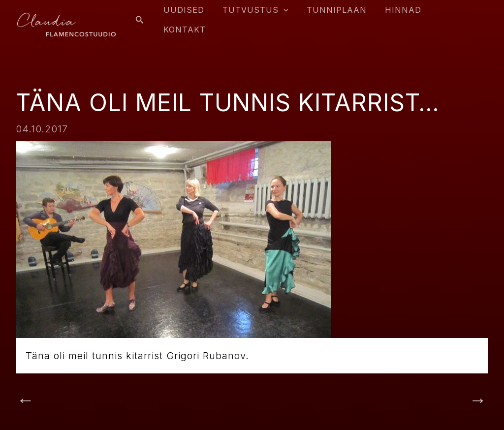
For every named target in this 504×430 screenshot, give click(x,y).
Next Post (453, 401)
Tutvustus (260, 17)
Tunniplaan (339, 17)
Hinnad (403, 17)
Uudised (191, 17)
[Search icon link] (148, 16)
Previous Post (61, 401)
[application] (288, 17)
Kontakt (458, 17)
